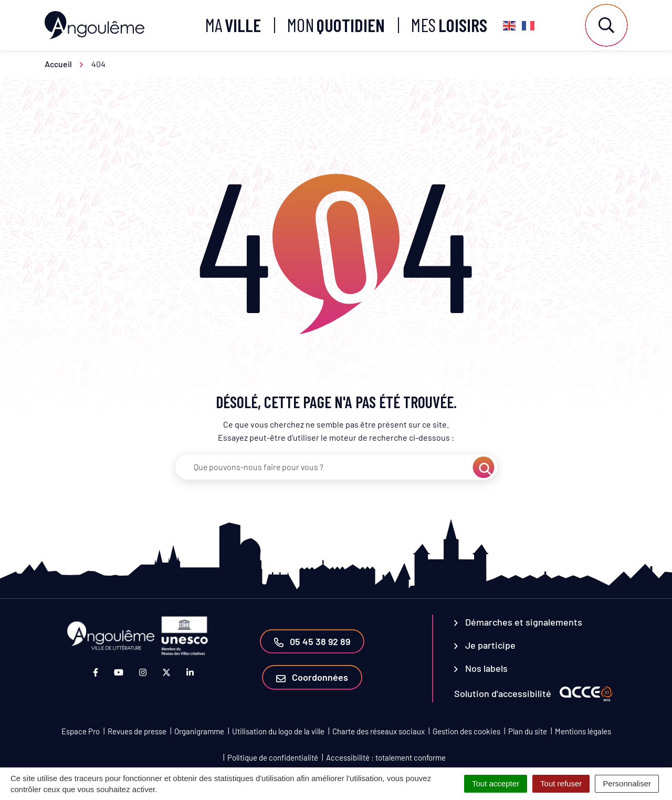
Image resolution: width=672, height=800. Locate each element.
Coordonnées (312, 677)
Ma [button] (233, 25)
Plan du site (528, 731)
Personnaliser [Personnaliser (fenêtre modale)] (627, 783)
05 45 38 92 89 (312, 641)
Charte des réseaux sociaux (379, 731)
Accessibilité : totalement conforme (386, 757)
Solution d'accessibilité (503, 693)
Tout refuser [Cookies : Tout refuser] (561, 783)
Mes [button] (449, 25)
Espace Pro (81, 731)
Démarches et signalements (518, 622)
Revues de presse (137, 731)
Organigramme (199, 731)
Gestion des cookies (466, 731)
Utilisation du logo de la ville (278, 731)
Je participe (485, 645)
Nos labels (481, 668)
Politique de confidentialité (273, 757)
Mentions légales (583, 731)
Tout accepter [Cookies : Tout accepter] (496, 783)
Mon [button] (336, 25)
